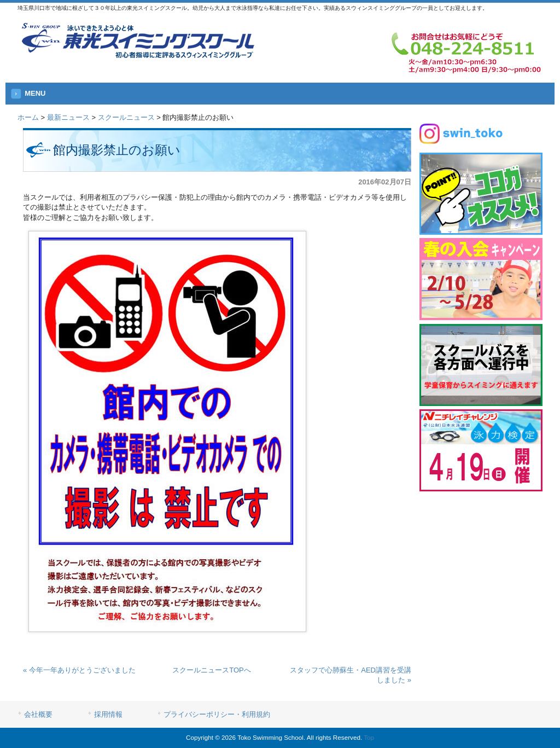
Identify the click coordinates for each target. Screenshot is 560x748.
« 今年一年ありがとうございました (79, 670)
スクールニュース (126, 117)
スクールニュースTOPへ (212, 670)
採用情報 (108, 714)
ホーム (28, 117)
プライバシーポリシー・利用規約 (217, 714)
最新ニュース (68, 117)
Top (369, 737)
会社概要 (38, 714)
